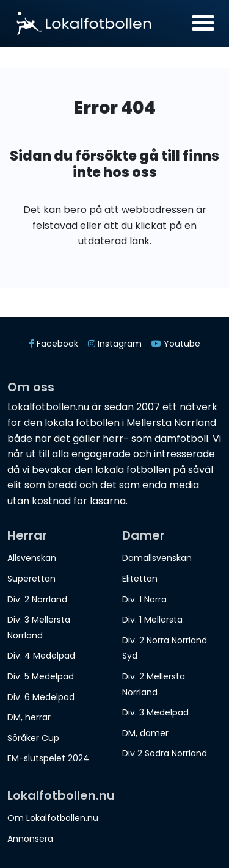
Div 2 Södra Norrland (165, 753)
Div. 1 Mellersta (152, 620)
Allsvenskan (32, 558)
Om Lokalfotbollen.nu (53, 818)
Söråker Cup (33, 738)
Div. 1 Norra (144, 599)
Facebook (53, 344)
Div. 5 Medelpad (41, 676)
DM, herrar (29, 717)
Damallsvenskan (157, 558)
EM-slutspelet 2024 (48, 758)
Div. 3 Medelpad (155, 712)
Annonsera (30, 839)
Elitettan (140, 579)
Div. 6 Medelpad (41, 697)
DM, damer (145, 733)
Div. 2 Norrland (37, 599)
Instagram (115, 344)
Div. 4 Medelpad (41, 656)
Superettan (31, 579)
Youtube (176, 344)
